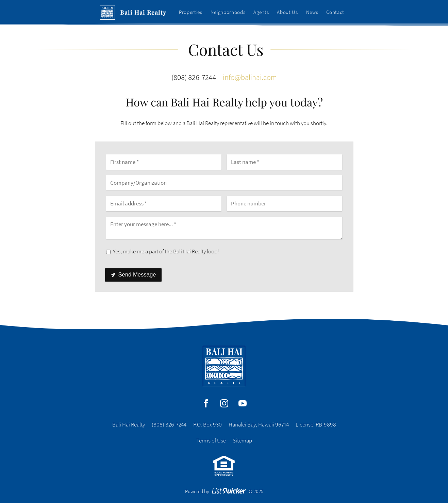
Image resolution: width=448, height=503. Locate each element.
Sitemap (242, 441)
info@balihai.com (250, 77)
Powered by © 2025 (224, 491)
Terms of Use (211, 441)
